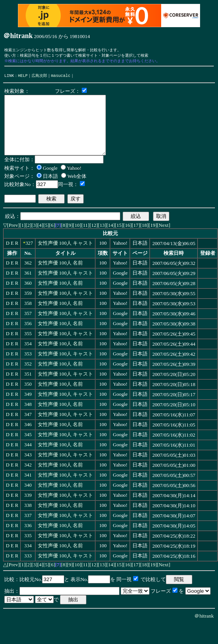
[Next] (163, 239)
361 (28, 287)
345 (28, 449)
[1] (23, 239)
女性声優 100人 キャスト (66, 257)
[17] (136, 239)
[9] (70, 239)
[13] (102, 239)
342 (28, 479)
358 (28, 317)
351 (28, 388)
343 (28, 469)
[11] (85, 239)
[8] (64, 239)
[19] (153, 239)
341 (28, 489)
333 (28, 570)
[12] (94, 239)
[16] (128, 239)
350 (28, 398)
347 (28, 428)
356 (28, 338)
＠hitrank (204, 630)
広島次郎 (39, 78)
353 (28, 368)
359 (28, 307)
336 (28, 540)
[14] (111, 239)
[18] (144, 239)
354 (28, 358)
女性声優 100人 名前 (61, 277)
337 (28, 529)
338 (28, 519)
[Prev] (13, 239)
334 (28, 560)
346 (28, 439)
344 (28, 459)
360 (28, 297)
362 (28, 277)
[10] (77, 239)
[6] (52, 239)
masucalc (61, 78)
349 (28, 408)
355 (28, 348)
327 (29, 257)
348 (28, 418)
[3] (34, 239)
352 (28, 378)
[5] (46, 239)
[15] (119, 239)
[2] (29, 239)
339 (28, 509)
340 (28, 499)
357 (28, 327)
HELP (23, 78)
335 (28, 550)
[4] (40, 239)
